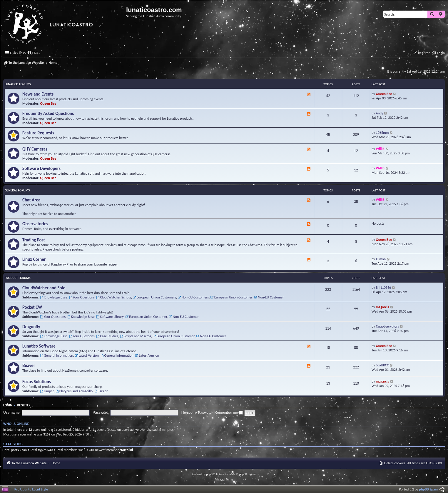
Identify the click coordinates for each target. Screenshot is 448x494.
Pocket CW (32, 307)
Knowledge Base (54, 297)
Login (8, 405)
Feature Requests (38, 133)
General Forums (17, 190)
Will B (380, 149)
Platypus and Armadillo (74, 391)
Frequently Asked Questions (48, 114)
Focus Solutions (37, 382)
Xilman (381, 259)
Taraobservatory (388, 326)
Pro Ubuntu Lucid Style (31, 489)
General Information (56, 355)
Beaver (29, 366)
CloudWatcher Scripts (114, 297)
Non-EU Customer (269, 297)
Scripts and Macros (136, 336)
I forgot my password (197, 412)
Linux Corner (34, 259)
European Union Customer (231, 297)
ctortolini (126, 450)
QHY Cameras (35, 149)
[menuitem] (33, 53)
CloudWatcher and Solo (44, 288)
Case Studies (107, 336)
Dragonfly (31, 327)
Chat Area (31, 200)
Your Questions (82, 297)
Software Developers (41, 168)
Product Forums (18, 278)
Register (24, 405)
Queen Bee (48, 103)
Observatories (35, 224)
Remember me (229, 413)
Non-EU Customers (193, 297)
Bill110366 (384, 287)
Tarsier (101, 391)
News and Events (38, 94)
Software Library (110, 317)
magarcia (383, 307)
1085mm (382, 132)
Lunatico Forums (18, 84)
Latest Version (87, 355)
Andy (380, 113)
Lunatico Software (39, 346)
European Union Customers (154, 297)
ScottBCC (382, 365)
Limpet (47, 391)
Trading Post (34, 240)
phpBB (210, 474)
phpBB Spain (428, 489)
